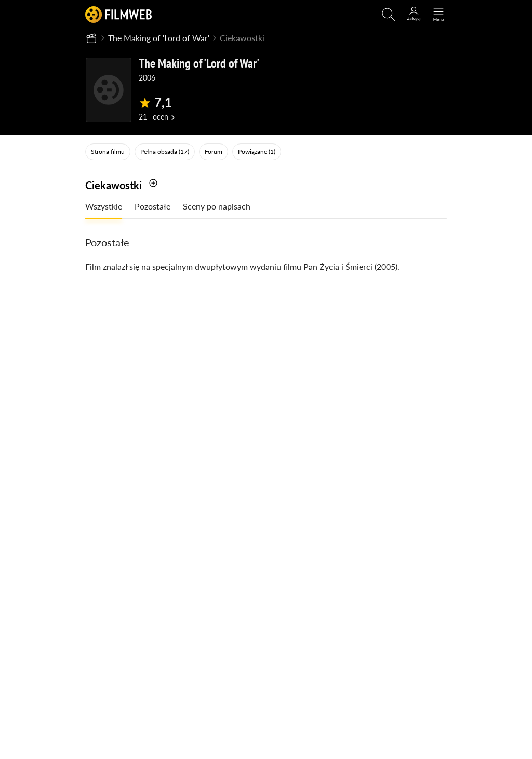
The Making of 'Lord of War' (159, 38)
